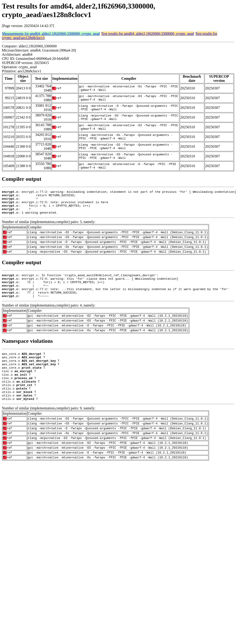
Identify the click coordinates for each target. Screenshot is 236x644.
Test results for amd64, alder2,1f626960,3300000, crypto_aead (148, 34)
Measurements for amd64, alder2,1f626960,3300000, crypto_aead (51, 34)
